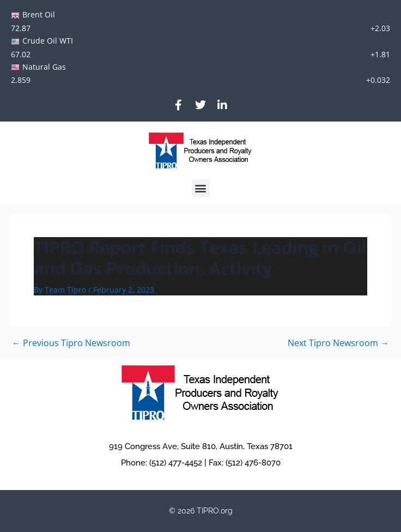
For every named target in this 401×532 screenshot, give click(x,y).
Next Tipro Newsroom (338, 343)
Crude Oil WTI (48, 41)
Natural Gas (44, 67)
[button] (201, 188)
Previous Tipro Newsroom (71, 343)
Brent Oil (39, 14)
